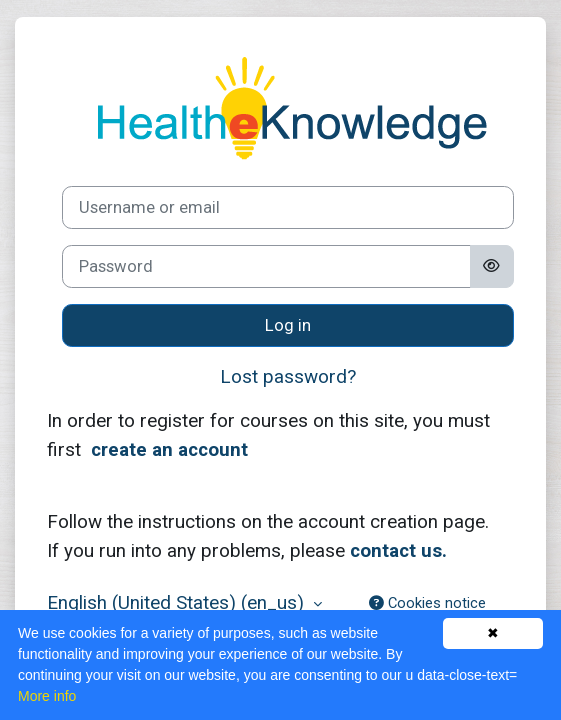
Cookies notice (427, 603)
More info (47, 696)
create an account (169, 449)
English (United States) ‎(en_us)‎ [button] (178, 602)
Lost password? (288, 376)
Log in (288, 325)
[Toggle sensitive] (492, 266)
